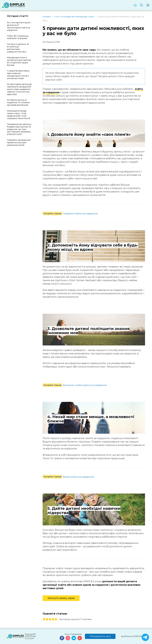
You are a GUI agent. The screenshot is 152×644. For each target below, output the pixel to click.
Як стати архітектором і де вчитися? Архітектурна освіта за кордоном (19, 26)
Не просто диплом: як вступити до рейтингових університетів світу (18, 48)
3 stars (50, 619)
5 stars (56, 619)
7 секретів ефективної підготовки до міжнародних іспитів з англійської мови (18, 74)
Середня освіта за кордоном (80, 214)
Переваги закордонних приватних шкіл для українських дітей (19, 142)
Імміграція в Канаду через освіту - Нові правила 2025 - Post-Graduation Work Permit (19, 115)
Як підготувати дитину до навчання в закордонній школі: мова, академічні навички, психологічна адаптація (19, 89)
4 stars (53, 619)
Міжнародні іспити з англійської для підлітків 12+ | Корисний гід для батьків (19, 61)
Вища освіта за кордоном (78, 477)
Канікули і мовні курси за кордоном (85, 385)
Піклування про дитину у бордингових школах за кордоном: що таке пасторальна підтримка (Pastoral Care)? (19, 129)
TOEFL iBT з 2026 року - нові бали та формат (18, 37)
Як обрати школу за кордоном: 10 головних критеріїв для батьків (18, 102)
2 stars (47, 619)
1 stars (44, 619)
